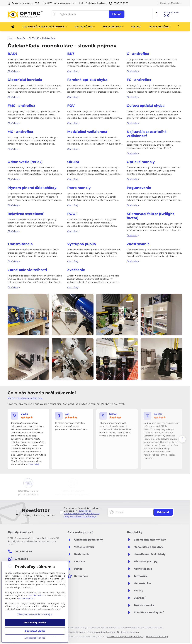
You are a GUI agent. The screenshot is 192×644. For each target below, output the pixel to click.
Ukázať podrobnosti (35, 638)
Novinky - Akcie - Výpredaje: (39, 515)
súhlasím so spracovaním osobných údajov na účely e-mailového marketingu (82, 514)
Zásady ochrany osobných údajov (35, 614)
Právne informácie (76, 632)
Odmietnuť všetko (35, 631)
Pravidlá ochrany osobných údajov (125, 637)
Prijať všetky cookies (35, 622)
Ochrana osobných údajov (102, 632)
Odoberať (163, 512)
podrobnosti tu (36, 595)
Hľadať (117, 14)
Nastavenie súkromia (128, 632)
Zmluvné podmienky (157, 637)
